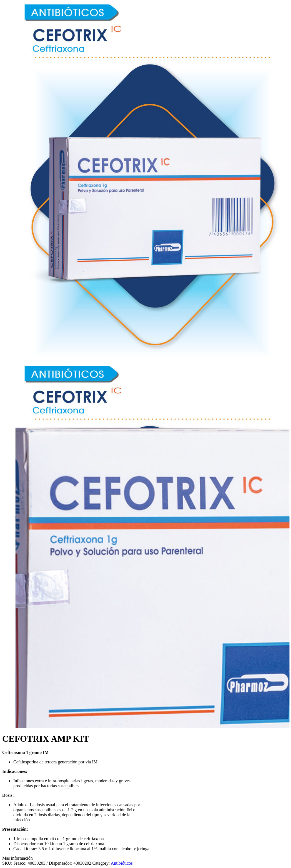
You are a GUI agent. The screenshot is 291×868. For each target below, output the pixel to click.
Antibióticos (122, 863)
